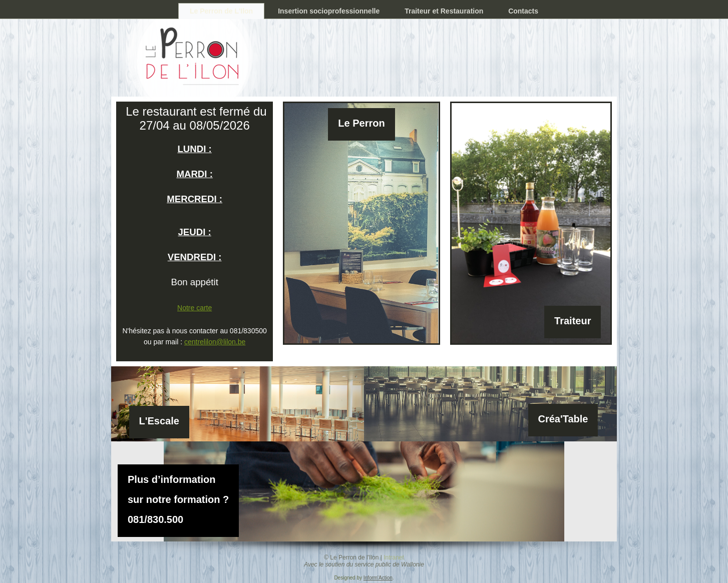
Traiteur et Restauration (444, 11)
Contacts (523, 11)
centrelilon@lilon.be (215, 342)
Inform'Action (378, 578)
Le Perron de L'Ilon (221, 11)
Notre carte (195, 308)
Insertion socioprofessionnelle (329, 11)
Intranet (394, 557)
